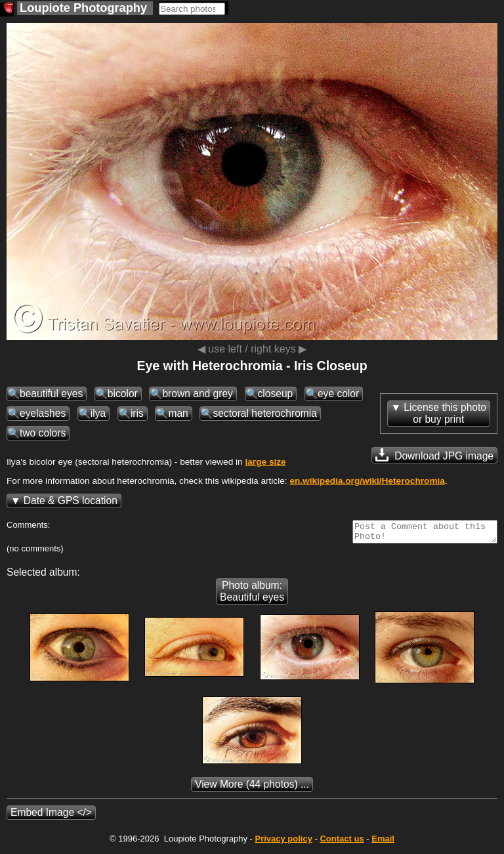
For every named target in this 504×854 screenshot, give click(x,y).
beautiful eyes (51, 394)
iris (137, 413)
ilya (98, 413)
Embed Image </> (51, 816)
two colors (43, 433)
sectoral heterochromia (265, 413)
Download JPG (434, 455)
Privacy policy (283, 843)
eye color (338, 394)
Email (383, 843)
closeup (276, 394)
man (178, 413)
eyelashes (43, 413)
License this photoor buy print (445, 413)
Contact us (342, 843)
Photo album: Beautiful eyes (252, 595)
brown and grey (198, 394)
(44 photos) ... (252, 788)
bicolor (123, 394)
